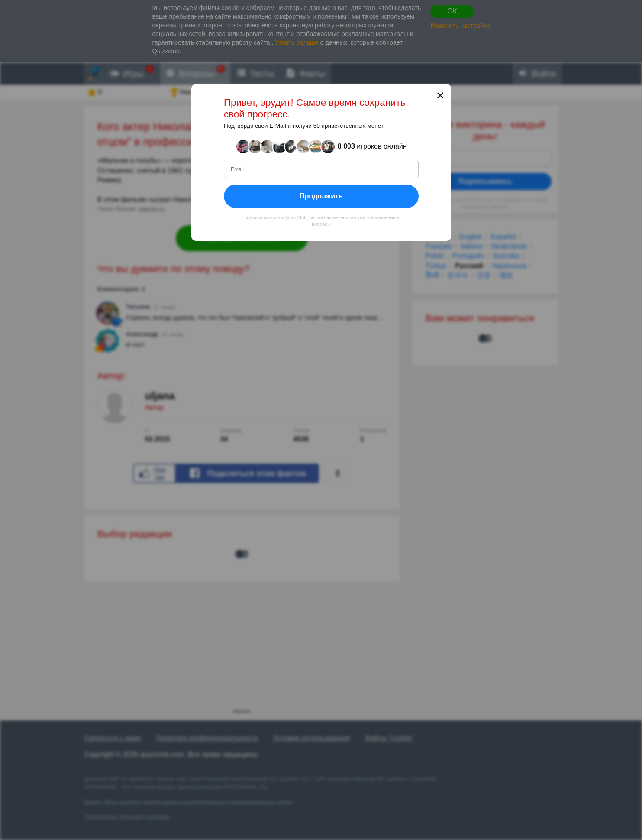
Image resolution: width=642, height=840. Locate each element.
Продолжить (321, 196)
